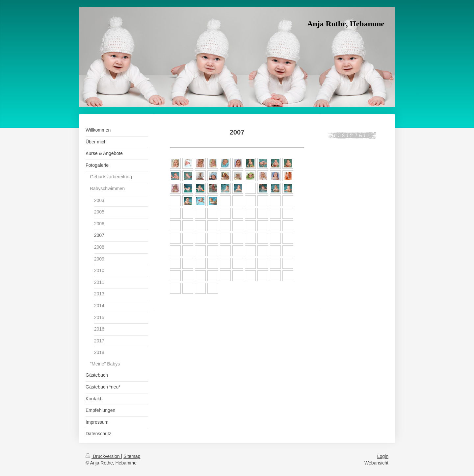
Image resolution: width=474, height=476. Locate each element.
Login (383, 456)
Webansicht (376, 463)
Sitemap (132, 456)
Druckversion (103, 456)
